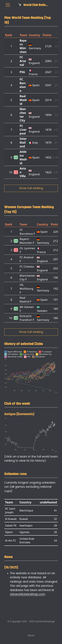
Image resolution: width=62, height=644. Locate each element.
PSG (22, 72)
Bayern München (23, 46)
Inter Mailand (23, 143)
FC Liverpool (23, 130)
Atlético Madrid (23, 157)
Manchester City (23, 115)
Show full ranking (31, 188)
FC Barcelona (23, 85)
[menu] (8, 5)
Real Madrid (23, 100)
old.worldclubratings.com (28, 594)
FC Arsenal (23, 61)
